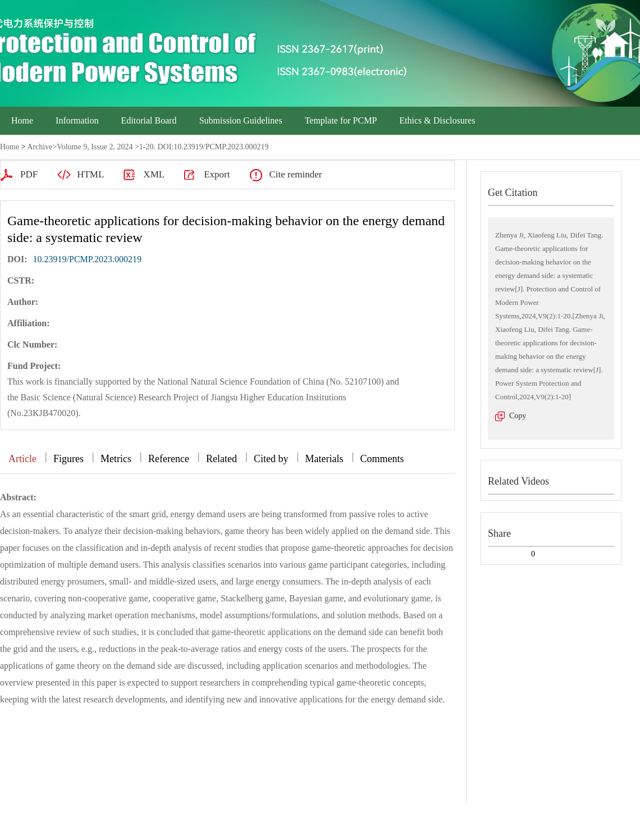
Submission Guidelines (241, 120)
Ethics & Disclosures (437, 120)
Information (77, 120)
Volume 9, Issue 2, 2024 (95, 147)
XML (154, 174)
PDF (29, 174)
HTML (90, 174)
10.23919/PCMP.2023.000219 (87, 259)
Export (217, 174)
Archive (40, 147)
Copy (518, 416)
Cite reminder (295, 174)
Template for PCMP (341, 120)
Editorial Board (149, 120)
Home (22, 120)
